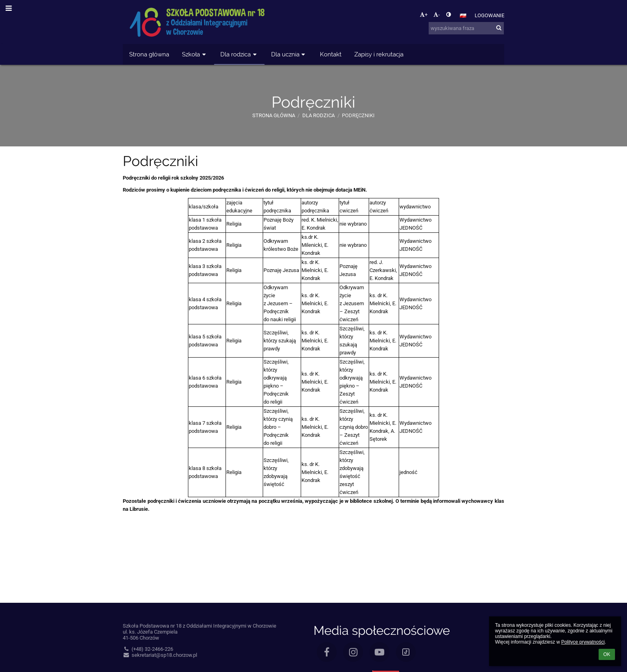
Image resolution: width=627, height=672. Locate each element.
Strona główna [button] (149, 54)
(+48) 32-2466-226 (148, 649)
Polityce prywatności (583, 642)
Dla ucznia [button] (289, 54)
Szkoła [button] (195, 54)
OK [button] (607, 654)
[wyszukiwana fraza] (466, 28)
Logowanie (489, 15)
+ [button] (424, 15)
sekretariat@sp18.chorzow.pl (160, 655)
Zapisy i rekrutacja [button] (379, 54)
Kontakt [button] (331, 54)
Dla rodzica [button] (239, 54)
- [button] (437, 15)
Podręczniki (358, 115)
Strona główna (274, 115)
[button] (463, 16)
